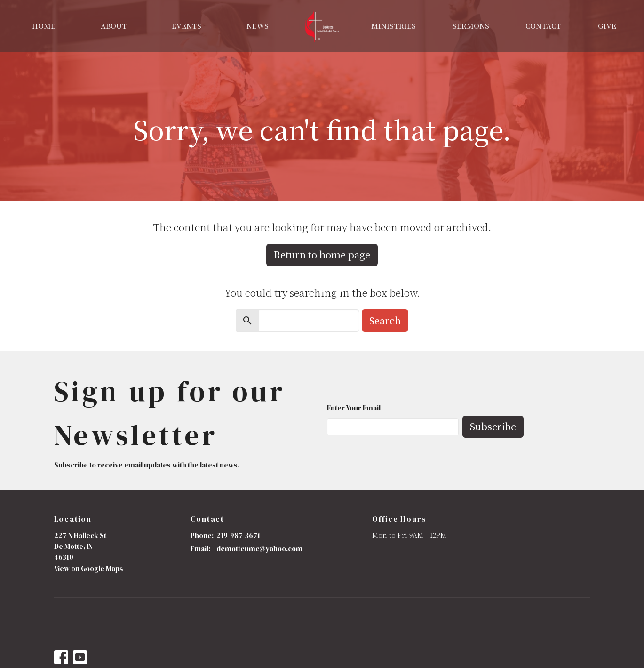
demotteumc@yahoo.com (259, 549)
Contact (543, 26)
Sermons (471, 26)
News (258, 26)
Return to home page (322, 254)
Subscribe (493, 426)
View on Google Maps (89, 568)
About (114, 26)
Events (187, 26)
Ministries (394, 26)
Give (607, 26)
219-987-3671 (238, 535)
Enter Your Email (354, 408)
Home (44, 26)
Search (385, 320)
